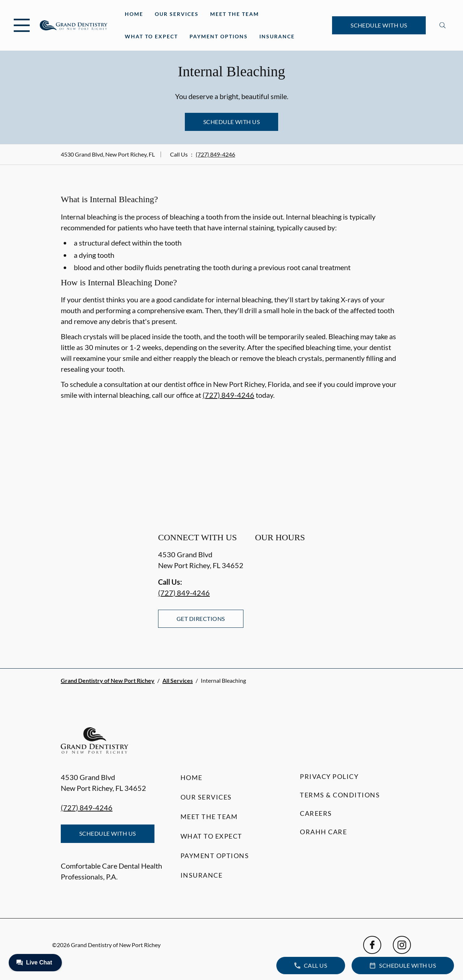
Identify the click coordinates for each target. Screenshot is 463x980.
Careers (316, 813)
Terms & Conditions (340, 795)
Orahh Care (323, 832)
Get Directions (201, 619)
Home (134, 14)
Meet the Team (235, 14)
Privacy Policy (329, 776)
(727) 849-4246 (215, 154)
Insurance (277, 36)
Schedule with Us (379, 25)
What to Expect (151, 36)
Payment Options (219, 36)
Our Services (177, 14)
